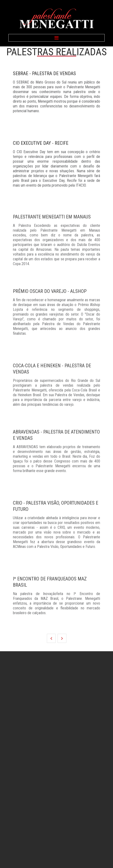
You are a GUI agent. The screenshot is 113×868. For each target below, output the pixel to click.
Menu (56, 38)
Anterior (51, 638)
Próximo (62, 638)
